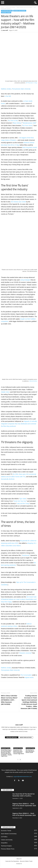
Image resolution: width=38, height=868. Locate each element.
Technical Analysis (6, 846)
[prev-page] (18, 759)
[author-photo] (19, 718)
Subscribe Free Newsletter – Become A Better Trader (19, 861)
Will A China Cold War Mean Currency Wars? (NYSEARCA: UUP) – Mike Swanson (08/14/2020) (9, 700)
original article (29, 677)
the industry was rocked (18, 202)
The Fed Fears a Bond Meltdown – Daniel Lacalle (30, 751)
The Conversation (26, 675)
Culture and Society (10, 7)
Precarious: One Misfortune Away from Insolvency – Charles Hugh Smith (19, 752)
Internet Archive (33, 381)
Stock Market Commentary (9, 834)
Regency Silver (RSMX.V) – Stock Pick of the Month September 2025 (24, 805)
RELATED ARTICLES (12, 737)
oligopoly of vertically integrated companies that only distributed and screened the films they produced (19, 424)
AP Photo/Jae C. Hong (31, 83)
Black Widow (17, 123)
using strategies (25, 280)
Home (2, 7)
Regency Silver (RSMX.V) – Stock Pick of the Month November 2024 (24, 814)
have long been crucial (30, 147)
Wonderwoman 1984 (29, 123)
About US (19, 859)
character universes (25, 653)
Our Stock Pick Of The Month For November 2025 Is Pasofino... (24, 795)
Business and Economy (20, 11)
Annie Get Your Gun (20, 501)
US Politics (4, 837)
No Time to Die (13, 121)
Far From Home (27, 126)
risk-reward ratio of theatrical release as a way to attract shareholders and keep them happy (19, 599)
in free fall (8, 96)
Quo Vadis (23, 499)
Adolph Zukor (5, 392)
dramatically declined (8, 479)
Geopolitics (4, 843)
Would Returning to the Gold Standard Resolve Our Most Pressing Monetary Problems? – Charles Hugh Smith (6, 753)
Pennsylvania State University (21, 89)
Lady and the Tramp (23, 504)
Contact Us (19, 864)
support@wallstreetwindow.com (22, 777)
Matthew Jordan (6, 89)
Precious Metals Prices (8, 849)
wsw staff (5, 30)
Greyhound (26, 555)
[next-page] (20, 759)
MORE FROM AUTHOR (26, 737)
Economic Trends (6, 13)
